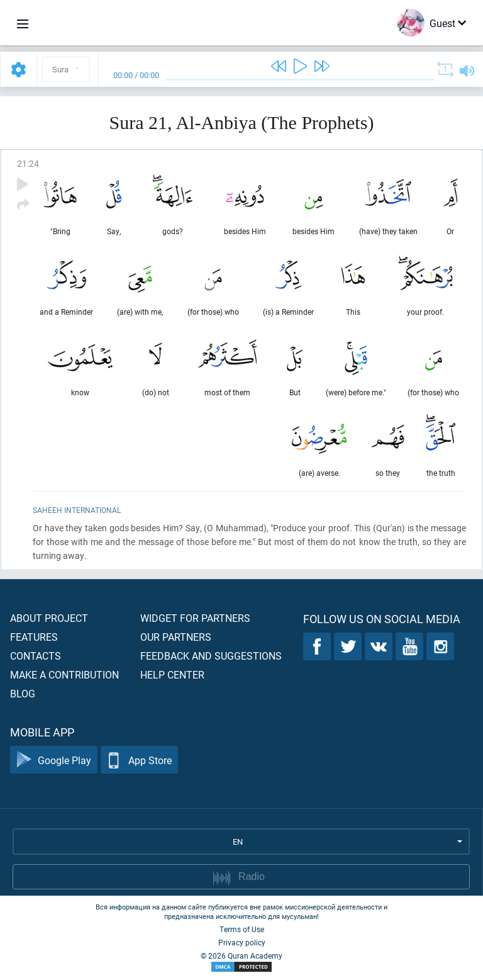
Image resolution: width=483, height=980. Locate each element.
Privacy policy (242, 942)
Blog (23, 693)
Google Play (54, 760)
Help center (172, 674)
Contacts (36, 656)
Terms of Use (242, 929)
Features (34, 637)
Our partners (176, 637)
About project (49, 618)
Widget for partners (195, 618)
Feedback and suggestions (211, 656)
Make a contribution (64, 674)
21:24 (28, 163)
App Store (139, 760)
